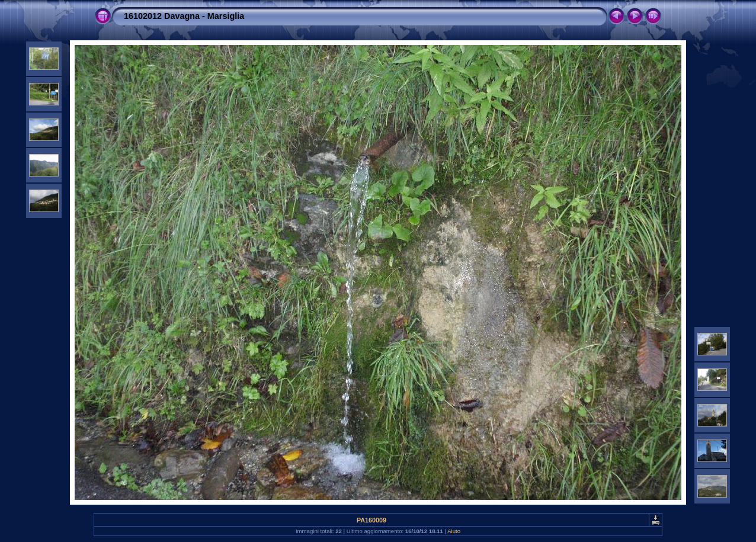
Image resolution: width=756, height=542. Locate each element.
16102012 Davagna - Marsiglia (184, 16)
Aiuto (454, 531)
